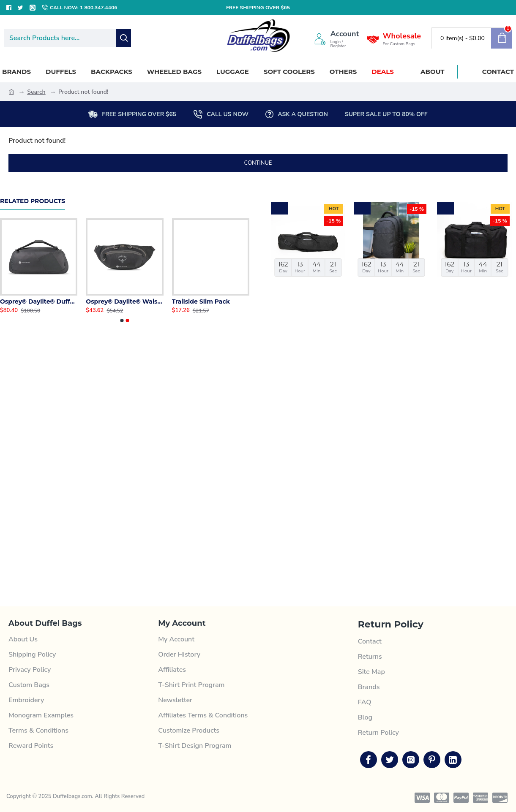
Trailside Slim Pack (201, 301)
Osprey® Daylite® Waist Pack (124, 301)
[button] (122, 320)
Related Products (33, 201)
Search (36, 92)
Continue (258, 163)
